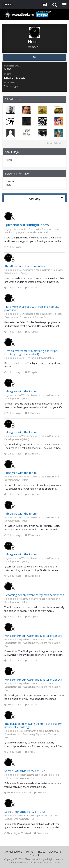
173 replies (32, 413)
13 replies (32, 332)
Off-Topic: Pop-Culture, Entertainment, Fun (32, 776)
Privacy (41, 852)
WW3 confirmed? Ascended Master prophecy (33, 636)
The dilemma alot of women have (25, 266)
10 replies (32, 372)
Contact (34, 855)
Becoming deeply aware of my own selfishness (34, 595)
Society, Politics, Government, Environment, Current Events (33, 315)
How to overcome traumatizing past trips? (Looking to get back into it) (31, 352)
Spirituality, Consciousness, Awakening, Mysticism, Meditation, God (32, 231)
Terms (29, 852)
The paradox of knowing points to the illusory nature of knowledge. (33, 725)
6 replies (31, 660)
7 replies (31, 287)
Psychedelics (46, 358)
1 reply (30, 752)
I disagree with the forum (21, 391)
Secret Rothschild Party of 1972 (25, 771)
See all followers (56, 143)
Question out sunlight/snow (27, 225)
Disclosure (55, 852)
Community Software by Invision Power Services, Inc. (35, 863)
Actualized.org (14, 852)
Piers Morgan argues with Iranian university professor (32, 308)
